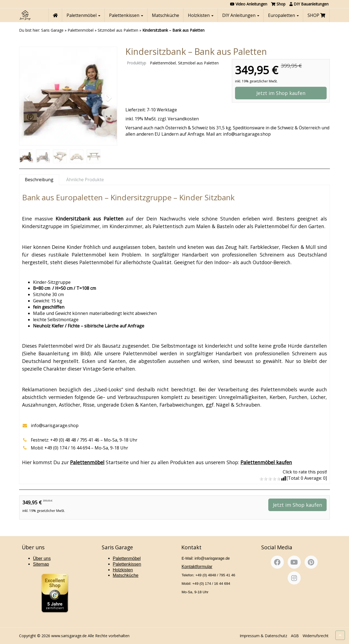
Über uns (42, 558)
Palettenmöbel (83, 15)
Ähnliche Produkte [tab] (85, 180)
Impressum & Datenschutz (263, 636)
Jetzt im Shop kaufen (281, 93)
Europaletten (283, 15)
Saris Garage (52, 30)
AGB (295, 636)
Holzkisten (201, 15)
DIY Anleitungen (241, 15)
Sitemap (41, 564)
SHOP (316, 15)
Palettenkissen (126, 15)
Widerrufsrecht (316, 636)
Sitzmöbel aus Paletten (118, 30)
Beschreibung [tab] (39, 180)
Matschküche (166, 15)
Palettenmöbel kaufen (266, 462)
